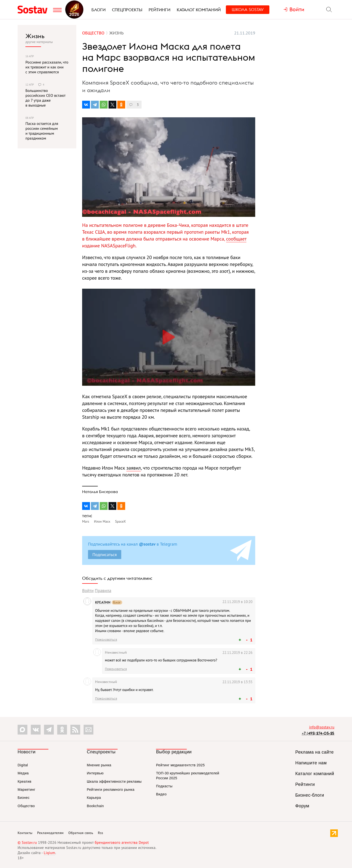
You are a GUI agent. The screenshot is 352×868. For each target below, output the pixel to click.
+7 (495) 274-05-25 (318, 733)
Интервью (95, 773)
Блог (117, 602)
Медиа (23, 773)
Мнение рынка (99, 765)
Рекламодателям (50, 833)
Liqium (49, 853)
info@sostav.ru (322, 727)
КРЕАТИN (103, 602)
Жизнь (35, 36)
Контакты (25, 833)
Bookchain (95, 806)
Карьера (94, 798)
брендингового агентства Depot (122, 842)
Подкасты (164, 786)
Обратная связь (81, 833)
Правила (103, 590)
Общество (26, 806)
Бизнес (24, 798)
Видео (161, 794)
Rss (101, 833)
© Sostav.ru (27, 842)
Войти (88, 590)
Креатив (24, 781)
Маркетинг (27, 790)
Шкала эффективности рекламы (114, 781)
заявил (134, 468)
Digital (23, 765)
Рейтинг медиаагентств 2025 (180, 765)
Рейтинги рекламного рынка (111, 790)
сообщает (236, 239)
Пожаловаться (106, 639)
